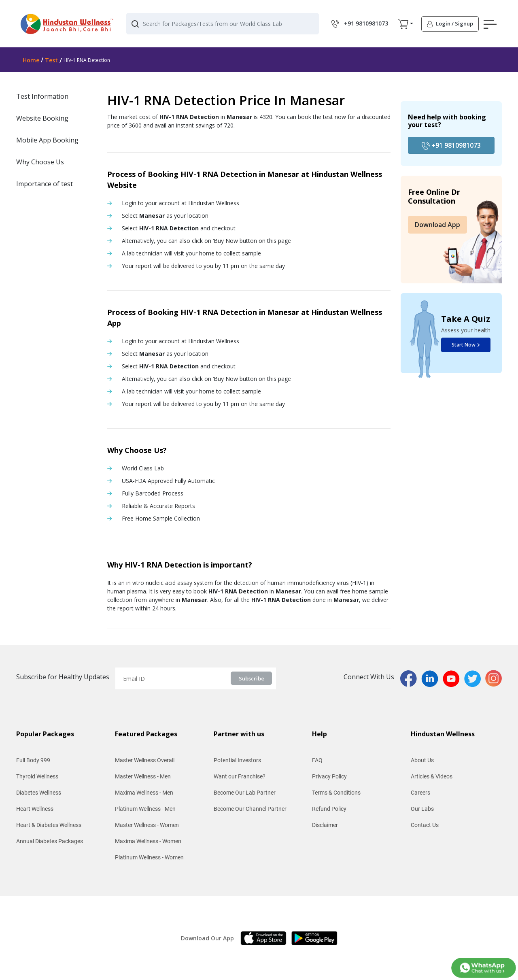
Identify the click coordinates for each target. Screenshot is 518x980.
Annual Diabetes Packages (50, 841)
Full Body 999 (33, 760)
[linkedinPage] (432, 678)
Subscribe (252, 678)
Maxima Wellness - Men (144, 793)
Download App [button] (437, 225)
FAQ (317, 760)
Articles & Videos (432, 776)
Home (31, 60)
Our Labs (422, 809)
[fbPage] (411, 678)
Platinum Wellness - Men (145, 809)
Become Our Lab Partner (245, 793)
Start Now (466, 345)
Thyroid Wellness (37, 776)
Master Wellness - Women (147, 825)
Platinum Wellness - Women (149, 857)
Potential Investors (237, 760)
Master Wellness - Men (143, 776)
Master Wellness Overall (145, 760)
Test (51, 60)
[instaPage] (494, 678)
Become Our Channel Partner (250, 809)
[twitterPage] (475, 678)
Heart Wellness (35, 809)
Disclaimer (325, 825)
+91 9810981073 (451, 146)
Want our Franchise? (240, 776)
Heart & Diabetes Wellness (49, 825)
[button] (403, 24)
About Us (422, 760)
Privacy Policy (329, 776)
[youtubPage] (453, 678)
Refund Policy (329, 809)
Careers (420, 793)
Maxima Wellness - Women (148, 841)
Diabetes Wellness (39, 793)
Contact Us (425, 825)
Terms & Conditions (336, 793)
